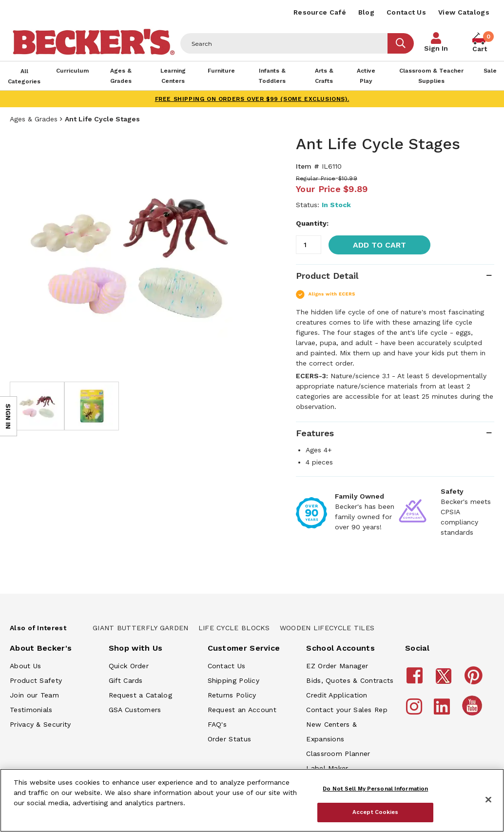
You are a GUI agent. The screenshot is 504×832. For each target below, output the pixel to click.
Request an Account (242, 710)
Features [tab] (315, 433)
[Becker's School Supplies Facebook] (416, 680)
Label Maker (327, 768)
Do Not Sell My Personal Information (375, 789)
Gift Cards (126, 680)
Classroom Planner (338, 754)
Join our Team (34, 695)
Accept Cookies (376, 812)
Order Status (230, 739)
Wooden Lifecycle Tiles (327, 628)
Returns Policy (232, 695)
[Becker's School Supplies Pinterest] (475, 680)
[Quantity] (309, 245)
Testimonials (31, 710)
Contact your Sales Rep (347, 710)
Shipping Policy (234, 680)
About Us (25, 666)
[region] (252, 800)
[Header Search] (284, 43)
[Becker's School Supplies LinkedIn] (443, 711)
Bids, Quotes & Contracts (350, 680)
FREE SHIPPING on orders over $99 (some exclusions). (252, 99)
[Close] (488, 800)
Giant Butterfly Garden (141, 628)
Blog (366, 12)
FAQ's (217, 724)
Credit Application (337, 695)
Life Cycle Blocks (234, 628)
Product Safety (36, 680)
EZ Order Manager (337, 666)
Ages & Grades (34, 119)
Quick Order (129, 666)
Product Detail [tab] (327, 276)
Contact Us (406, 12)
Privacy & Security (40, 724)
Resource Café (320, 12)
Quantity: (312, 223)
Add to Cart (379, 245)
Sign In (436, 48)
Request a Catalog (140, 695)
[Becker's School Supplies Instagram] (416, 711)
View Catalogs (464, 12)
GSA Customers (135, 710)
